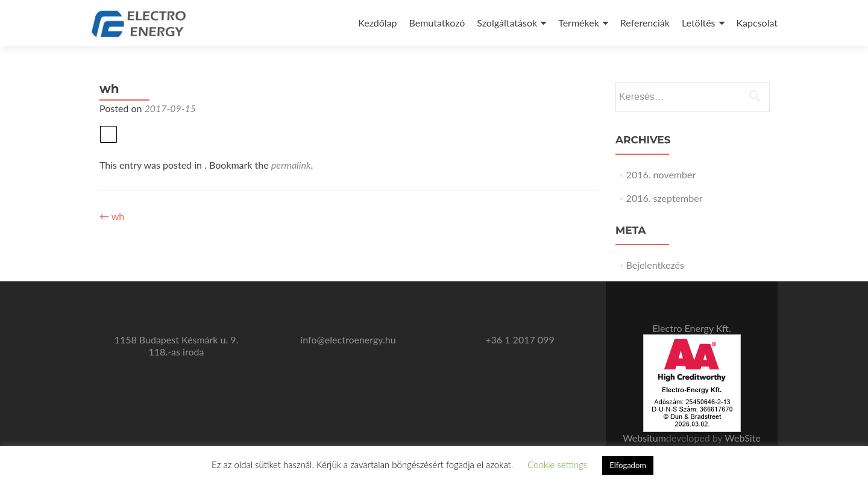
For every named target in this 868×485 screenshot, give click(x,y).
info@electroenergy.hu (348, 339)
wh (112, 216)
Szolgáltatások (507, 23)
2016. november (661, 174)
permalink (291, 165)
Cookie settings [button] (557, 465)
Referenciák (645, 23)
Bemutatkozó (437, 23)
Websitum (644, 438)
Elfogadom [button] (628, 465)
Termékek (579, 23)
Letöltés (699, 23)
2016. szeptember (665, 198)
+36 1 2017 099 (520, 339)
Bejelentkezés (655, 265)
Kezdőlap (377, 23)
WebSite (742, 438)
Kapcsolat (757, 23)
